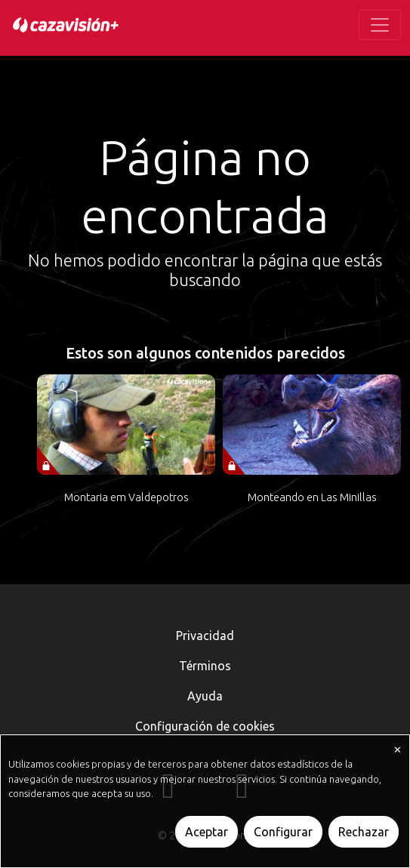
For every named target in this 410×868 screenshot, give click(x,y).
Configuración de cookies (205, 726)
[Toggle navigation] (380, 25)
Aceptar (207, 832)
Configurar (283, 832)
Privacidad (205, 636)
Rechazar (364, 832)
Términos (205, 666)
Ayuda (205, 696)
